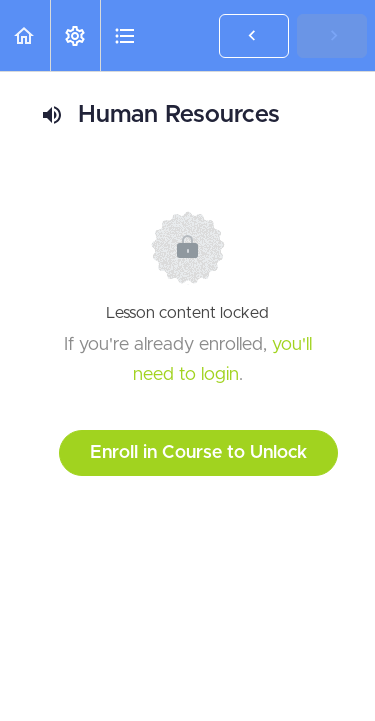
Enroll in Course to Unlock (198, 453)
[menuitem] (75, 35)
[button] (25, 35)
